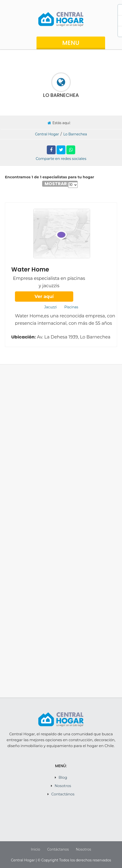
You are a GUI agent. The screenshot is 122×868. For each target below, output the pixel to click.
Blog (63, 777)
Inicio (36, 849)
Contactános (63, 794)
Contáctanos (58, 849)
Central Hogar (47, 134)
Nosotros (63, 786)
